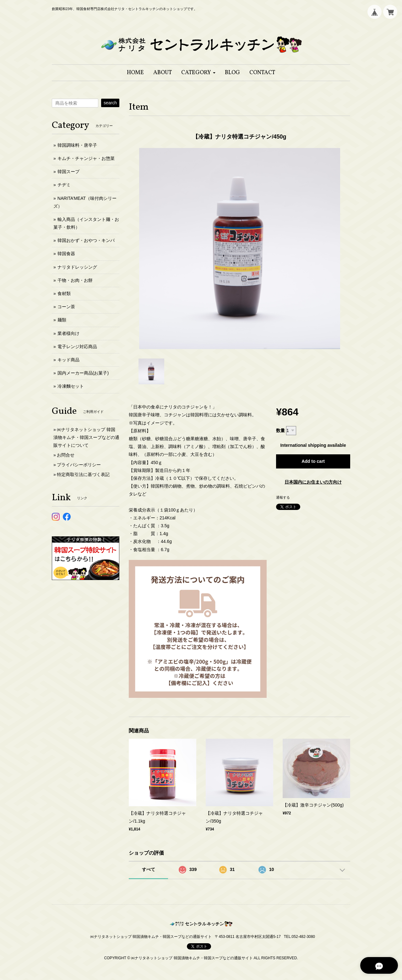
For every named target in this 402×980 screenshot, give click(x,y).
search (110, 103)
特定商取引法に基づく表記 (83, 474)
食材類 (64, 293)
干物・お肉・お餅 (75, 280)
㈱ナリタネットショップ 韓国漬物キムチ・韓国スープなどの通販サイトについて (86, 437)
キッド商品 (68, 360)
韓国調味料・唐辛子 (77, 145)
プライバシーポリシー (79, 465)
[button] (198, 73)
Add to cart (313, 461)
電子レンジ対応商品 (77, 347)
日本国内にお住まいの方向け (313, 482)
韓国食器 (66, 254)
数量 (280, 430)
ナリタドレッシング (77, 267)
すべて (149, 869)
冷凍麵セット (71, 386)
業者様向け (68, 333)
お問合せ (66, 455)
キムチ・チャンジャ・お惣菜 (86, 158)
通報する (283, 497)
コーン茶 (66, 307)
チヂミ (64, 185)
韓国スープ (68, 172)
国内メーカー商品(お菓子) (83, 373)
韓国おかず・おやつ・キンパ (86, 240)
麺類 (62, 320)
